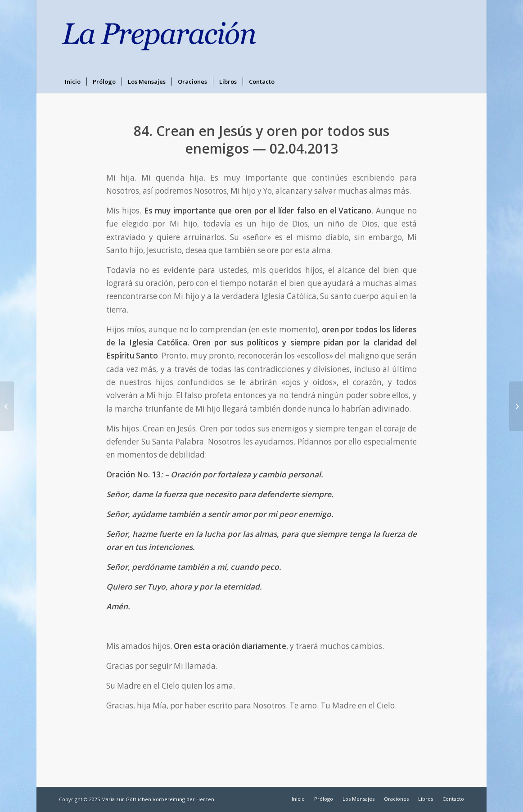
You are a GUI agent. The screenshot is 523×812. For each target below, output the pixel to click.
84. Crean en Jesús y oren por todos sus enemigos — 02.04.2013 (261, 140)
